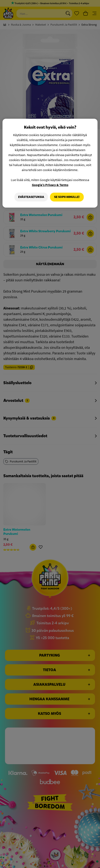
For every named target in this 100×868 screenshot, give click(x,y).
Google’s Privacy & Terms (50, 185)
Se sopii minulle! (67, 197)
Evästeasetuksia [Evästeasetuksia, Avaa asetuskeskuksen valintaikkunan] (30, 197)
